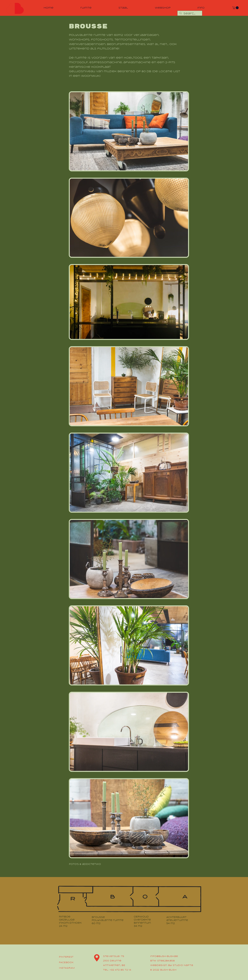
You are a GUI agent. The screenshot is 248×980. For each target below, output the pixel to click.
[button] (236, 8)
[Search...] (189, 14)
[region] (15, 9)
